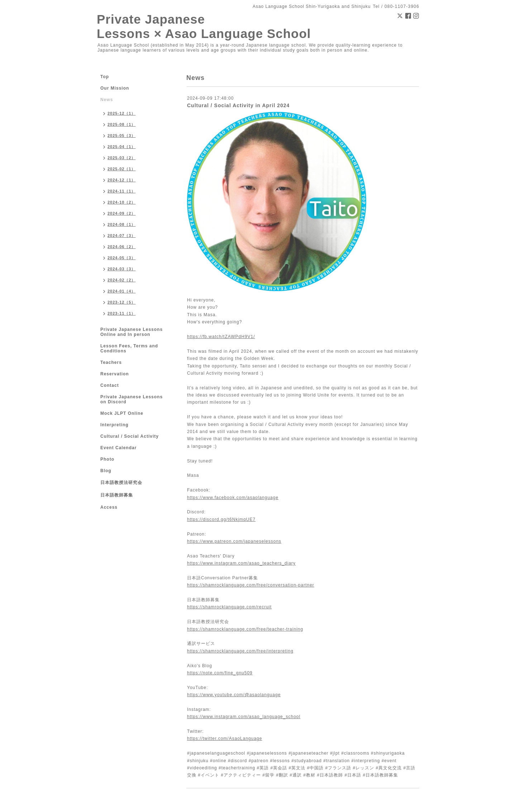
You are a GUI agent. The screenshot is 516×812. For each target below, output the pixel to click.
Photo (107, 459)
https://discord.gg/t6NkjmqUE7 (221, 519)
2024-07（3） (122, 236)
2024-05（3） (122, 258)
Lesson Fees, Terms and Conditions (129, 348)
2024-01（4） (122, 291)
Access (109, 507)
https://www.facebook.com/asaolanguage (233, 498)
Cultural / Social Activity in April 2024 (238, 105)
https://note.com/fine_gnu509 (220, 673)
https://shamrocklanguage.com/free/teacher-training (245, 629)
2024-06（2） (122, 247)
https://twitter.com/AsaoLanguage (224, 739)
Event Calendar (118, 448)
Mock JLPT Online (122, 413)
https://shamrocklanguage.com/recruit (229, 607)
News (107, 100)
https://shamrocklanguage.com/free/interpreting (240, 651)
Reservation (115, 374)
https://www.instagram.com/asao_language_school (244, 717)
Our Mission (115, 88)
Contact (110, 385)
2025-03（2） (122, 158)
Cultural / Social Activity (130, 436)
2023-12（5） (122, 302)
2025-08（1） (122, 124)
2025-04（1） (122, 147)
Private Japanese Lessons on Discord (132, 399)
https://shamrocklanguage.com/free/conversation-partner (251, 585)
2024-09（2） (122, 213)
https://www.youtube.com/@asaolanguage (234, 695)
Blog (106, 471)
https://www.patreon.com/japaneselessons (234, 541)
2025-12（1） (122, 113)
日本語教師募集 (117, 495)
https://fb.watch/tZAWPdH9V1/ (221, 337)
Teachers (111, 362)
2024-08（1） (122, 224)
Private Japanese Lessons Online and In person (132, 332)
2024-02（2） (122, 280)
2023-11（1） (122, 313)
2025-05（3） (122, 136)
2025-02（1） (122, 169)
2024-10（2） (122, 202)
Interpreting (114, 425)
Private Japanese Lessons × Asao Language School (204, 26)
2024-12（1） (122, 180)
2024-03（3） (122, 269)
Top (105, 77)
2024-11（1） (122, 191)
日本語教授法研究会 (121, 483)
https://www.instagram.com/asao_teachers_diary (241, 563)
